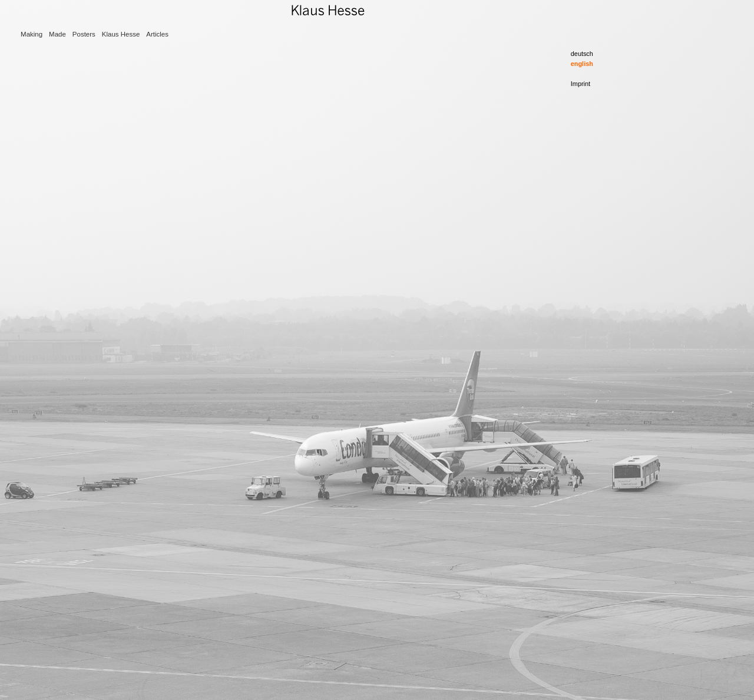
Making (32, 34)
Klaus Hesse (121, 34)
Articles (157, 34)
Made (57, 34)
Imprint (581, 84)
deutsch (582, 54)
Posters (84, 34)
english (582, 64)
